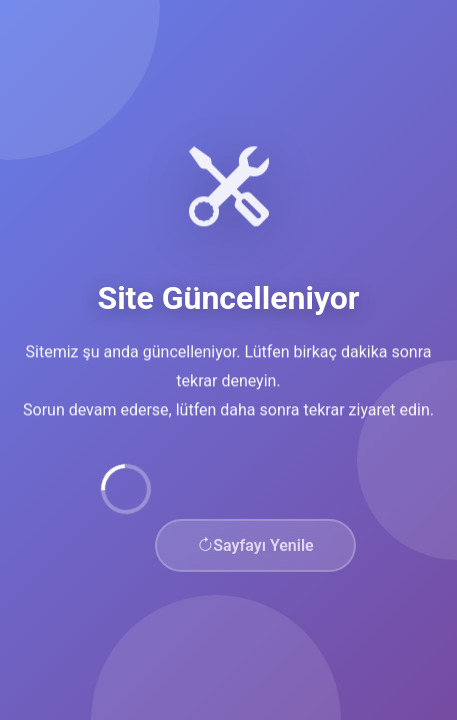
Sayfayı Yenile (255, 547)
